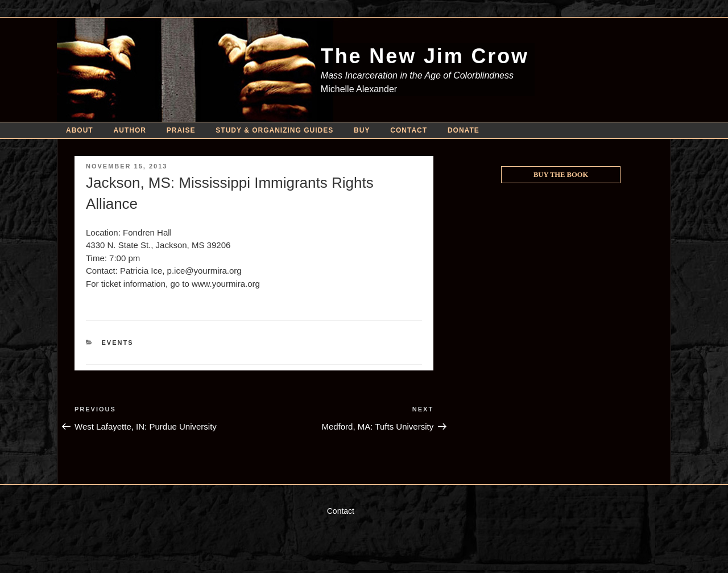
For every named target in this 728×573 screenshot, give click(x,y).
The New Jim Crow (425, 56)
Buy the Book (561, 175)
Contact (409, 130)
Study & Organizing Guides (274, 130)
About (80, 130)
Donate (464, 130)
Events (118, 343)
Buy (362, 130)
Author (130, 130)
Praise (181, 130)
